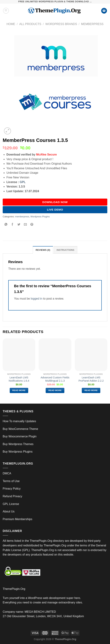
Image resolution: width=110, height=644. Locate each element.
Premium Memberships (17, 519)
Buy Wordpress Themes (18, 444)
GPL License (11, 504)
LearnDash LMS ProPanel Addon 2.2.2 (91, 379)
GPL (23, 182)
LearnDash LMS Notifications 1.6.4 (19, 379)
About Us (9, 511)
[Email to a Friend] (25, 225)
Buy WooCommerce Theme (20, 429)
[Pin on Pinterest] (32, 225)
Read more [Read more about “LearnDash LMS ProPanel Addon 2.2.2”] (91, 390)
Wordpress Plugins (40, 217)
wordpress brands (61, 24)
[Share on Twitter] (19, 225)
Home (11, 24)
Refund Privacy (12, 496)
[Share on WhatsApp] (6, 225)
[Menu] (6, 11)
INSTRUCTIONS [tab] (66, 250)
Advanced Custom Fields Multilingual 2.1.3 (55, 379)
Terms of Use (11, 481)
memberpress (92, 24)
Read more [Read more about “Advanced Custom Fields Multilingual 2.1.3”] (55, 390)
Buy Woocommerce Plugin (20, 436)
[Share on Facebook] (12, 225)
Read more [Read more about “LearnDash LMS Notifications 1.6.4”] (19, 390)
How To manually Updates (19, 421)
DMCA (7, 473)
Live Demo (55, 210)
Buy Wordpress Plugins (18, 452)
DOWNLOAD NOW (55, 202)
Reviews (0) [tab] (43, 250)
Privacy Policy (12, 489)
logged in (37, 299)
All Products (30, 24)
